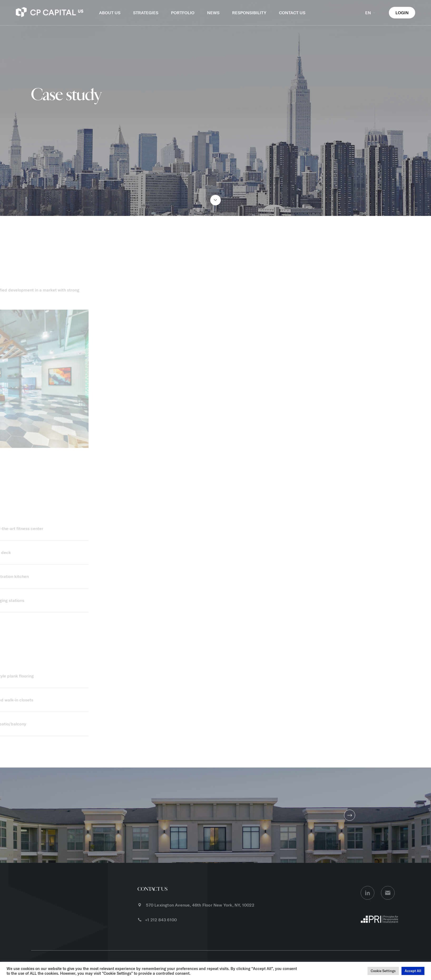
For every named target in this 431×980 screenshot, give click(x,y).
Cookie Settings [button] (383, 971)
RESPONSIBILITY (249, 13)
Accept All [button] (413, 971)
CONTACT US (292, 13)
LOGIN (402, 13)
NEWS (213, 13)
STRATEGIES (146, 13)
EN (371, 13)
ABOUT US (110, 13)
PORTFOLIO (183, 13)
